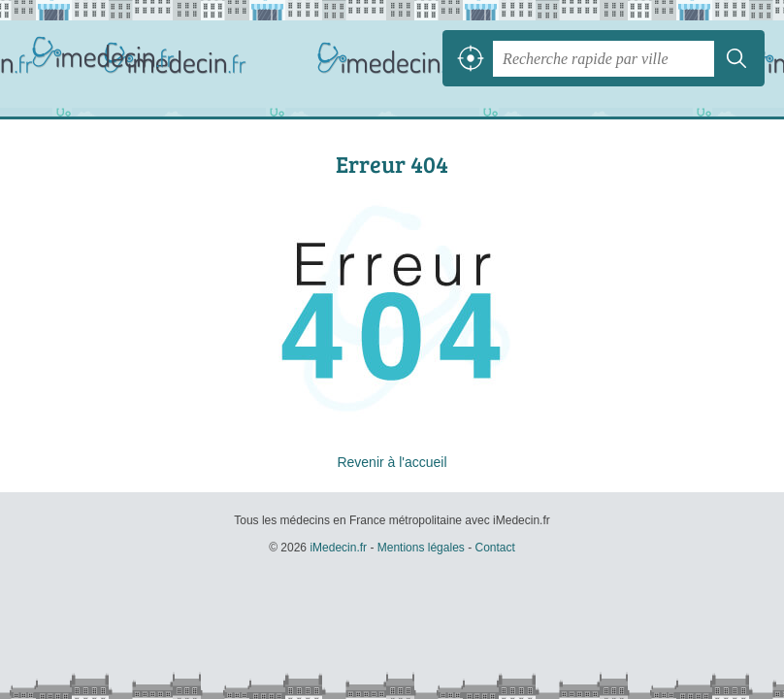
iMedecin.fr (107, 58)
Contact (494, 548)
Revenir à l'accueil (392, 462)
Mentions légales (421, 548)
